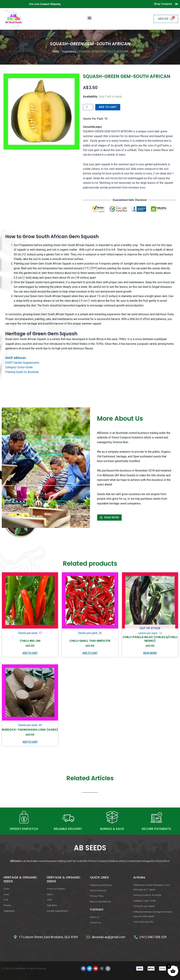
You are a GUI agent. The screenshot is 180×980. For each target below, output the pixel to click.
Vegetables (69, 51)
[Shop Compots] (176, 4)
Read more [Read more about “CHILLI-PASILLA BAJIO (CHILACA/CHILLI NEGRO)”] (150, 653)
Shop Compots (163, 4)
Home (56, 51)
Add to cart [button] (30, 653)
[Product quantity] (88, 107)
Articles (139, 877)
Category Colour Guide (19, 367)
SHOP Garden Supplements (22, 363)
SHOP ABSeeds (16, 358)
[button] (89, 18)
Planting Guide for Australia (22, 372)
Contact (97, 909)
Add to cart (108, 107)
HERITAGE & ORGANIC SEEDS (20, 879)
